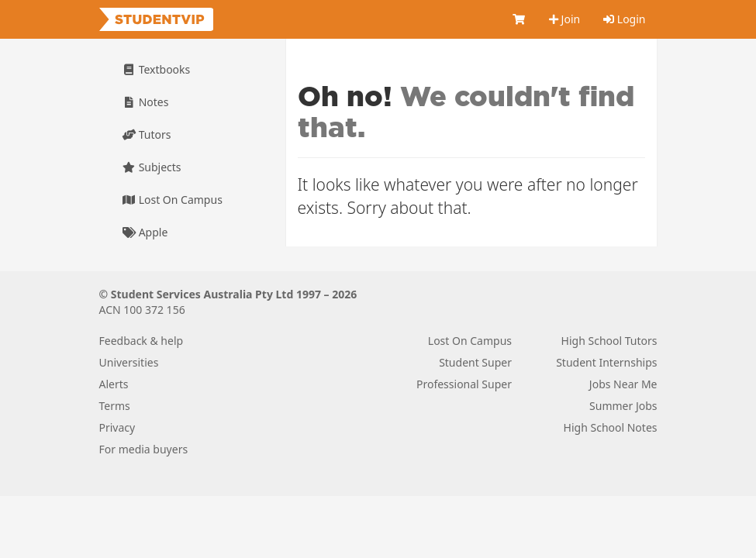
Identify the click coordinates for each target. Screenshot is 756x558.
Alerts (114, 384)
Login (624, 19)
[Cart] (519, 19)
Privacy (117, 427)
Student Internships (606, 362)
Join (564, 19)
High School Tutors (609, 341)
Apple (145, 232)
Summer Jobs (623, 406)
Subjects (152, 167)
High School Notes (611, 427)
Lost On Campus (173, 200)
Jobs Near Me (623, 384)
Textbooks (157, 69)
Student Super (475, 362)
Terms (115, 406)
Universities (129, 362)
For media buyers (144, 449)
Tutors (147, 134)
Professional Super (464, 384)
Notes (146, 102)
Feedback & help (142, 341)
